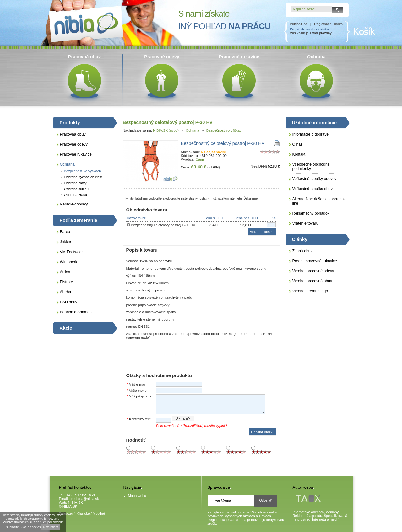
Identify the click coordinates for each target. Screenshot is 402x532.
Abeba (66, 292)
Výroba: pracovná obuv (312, 281)
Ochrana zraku (76, 195)
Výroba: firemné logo (310, 291)
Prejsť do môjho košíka (309, 29)
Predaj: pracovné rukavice (315, 261)
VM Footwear (71, 252)
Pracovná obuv (73, 134)
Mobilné (99, 513)
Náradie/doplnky (74, 204)
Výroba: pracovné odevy (313, 271)
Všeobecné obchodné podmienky (311, 167)
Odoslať (265, 500)
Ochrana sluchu (76, 189)
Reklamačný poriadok (311, 213)
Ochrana (192, 130)
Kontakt (299, 154)
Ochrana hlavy (75, 183)
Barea (65, 232)
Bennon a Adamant (76, 312)
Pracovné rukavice (76, 154)
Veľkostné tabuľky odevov (315, 179)
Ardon (65, 272)
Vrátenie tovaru (305, 223)
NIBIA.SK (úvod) (166, 130)
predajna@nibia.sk (84, 499)
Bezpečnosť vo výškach (225, 130)
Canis (200, 159)
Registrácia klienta (328, 24)
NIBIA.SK (76, 503)
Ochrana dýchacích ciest (83, 177)
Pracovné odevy (74, 144)
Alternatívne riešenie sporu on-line (319, 201)
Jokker (66, 242)
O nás (298, 144)
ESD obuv (69, 302)
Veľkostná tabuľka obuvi (313, 189)
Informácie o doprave (311, 134)
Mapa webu (137, 496)
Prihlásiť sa (299, 24)
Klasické (83, 513)
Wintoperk (69, 262)
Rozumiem (51, 527)
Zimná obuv (302, 251)
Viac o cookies (30, 527)
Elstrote (67, 282)
